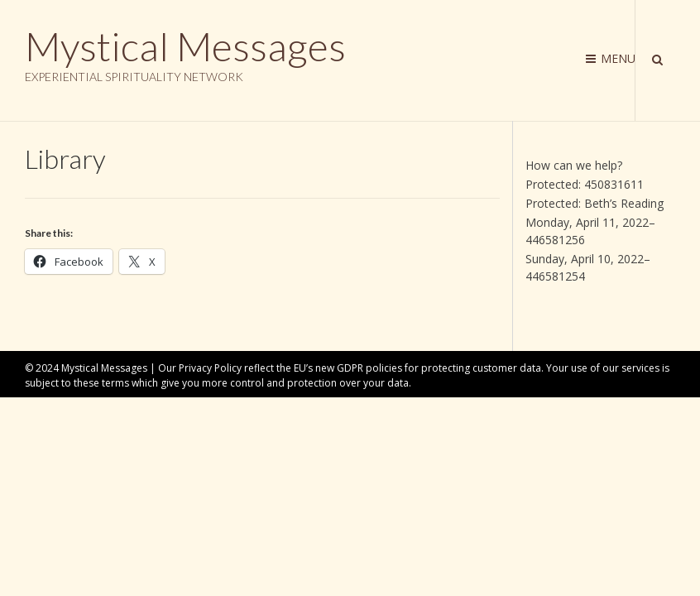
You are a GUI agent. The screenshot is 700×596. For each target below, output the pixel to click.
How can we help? (574, 165)
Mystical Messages (185, 46)
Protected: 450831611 (585, 184)
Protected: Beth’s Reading (595, 203)
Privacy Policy (210, 368)
